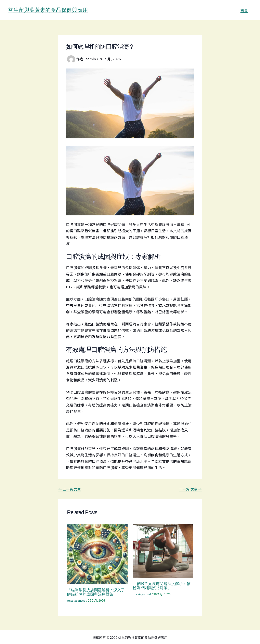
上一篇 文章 (70, 489)
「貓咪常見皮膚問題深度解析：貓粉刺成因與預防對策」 (161, 586)
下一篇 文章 (190, 489)
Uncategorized (77, 600)
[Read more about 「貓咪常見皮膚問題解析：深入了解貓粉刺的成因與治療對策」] (97, 553)
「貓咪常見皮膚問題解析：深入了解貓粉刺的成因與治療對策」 (95, 592)
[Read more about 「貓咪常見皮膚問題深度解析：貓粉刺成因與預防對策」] (163, 550)
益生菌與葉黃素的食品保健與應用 (48, 10)
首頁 (245, 10)
